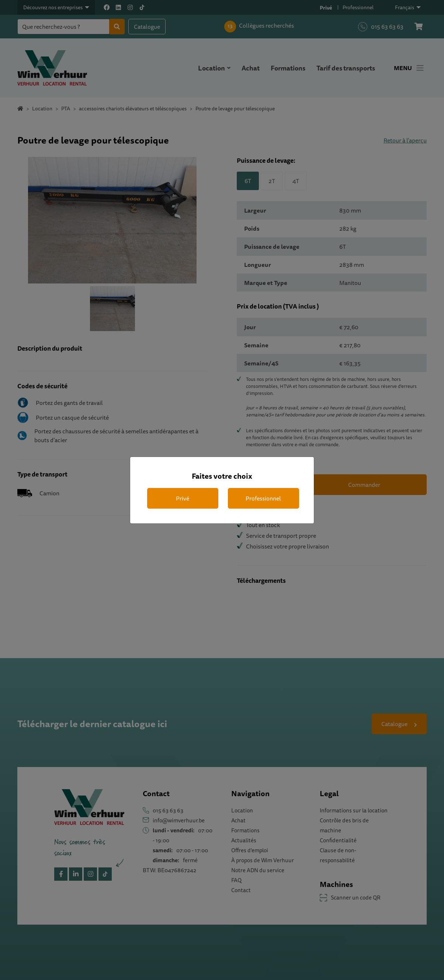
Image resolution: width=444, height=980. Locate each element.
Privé (183, 498)
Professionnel (263, 498)
